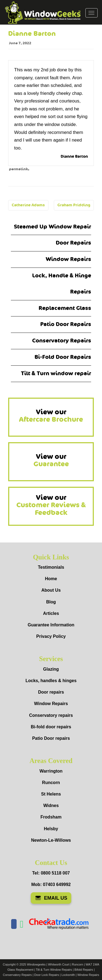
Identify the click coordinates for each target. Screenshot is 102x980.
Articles (51, 613)
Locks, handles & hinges (51, 681)
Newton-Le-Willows (51, 840)
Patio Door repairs (51, 738)
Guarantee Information (51, 625)
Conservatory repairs (51, 715)
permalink (18, 169)
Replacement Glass (65, 308)
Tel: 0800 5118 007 (51, 873)
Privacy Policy (51, 636)
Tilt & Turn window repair (56, 373)
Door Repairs (73, 243)
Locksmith (68, 975)
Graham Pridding (74, 205)
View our (51, 416)
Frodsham (51, 817)
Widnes (51, 806)
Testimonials (51, 567)
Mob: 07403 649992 (51, 884)
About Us (51, 590)
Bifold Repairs (84, 970)
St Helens (51, 794)
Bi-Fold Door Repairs (63, 357)
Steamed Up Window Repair (52, 227)
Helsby (51, 829)
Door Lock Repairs (47, 975)
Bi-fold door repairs (51, 727)
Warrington (51, 771)
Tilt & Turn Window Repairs (54, 970)
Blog (51, 602)
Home (51, 579)
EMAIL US (51, 898)
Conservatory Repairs (62, 341)
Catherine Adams (28, 205)
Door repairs (51, 692)
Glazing (51, 669)
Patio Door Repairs (66, 324)
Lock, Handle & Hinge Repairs (62, 284)
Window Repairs (68, 259)
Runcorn (51, 783)
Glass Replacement (20, 970)
